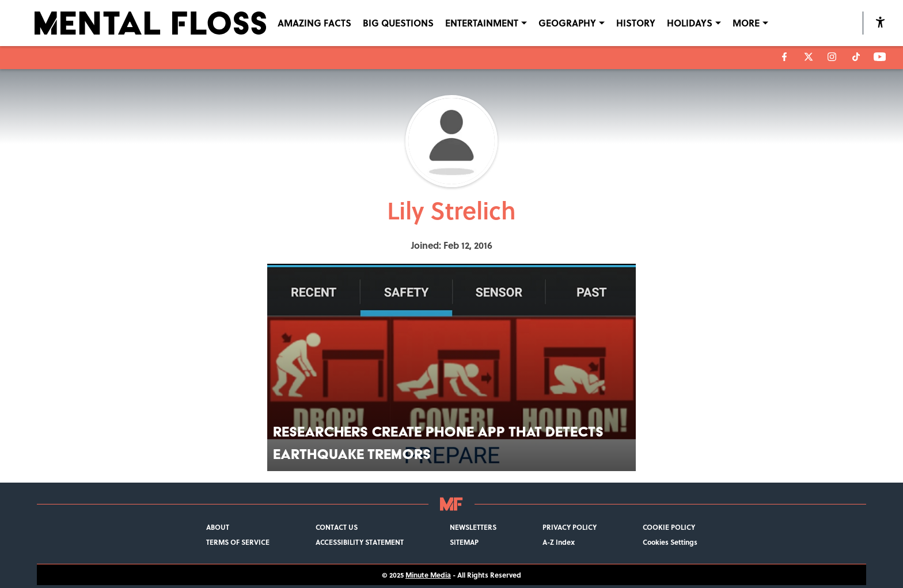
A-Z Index (559, 542)
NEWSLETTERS (473, 527)
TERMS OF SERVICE (238, 542)
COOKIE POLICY (669, 527)
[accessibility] (880, 23)
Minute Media (428, 575)
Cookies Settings (670, 542)
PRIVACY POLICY (570, 527)
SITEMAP (464, 542)
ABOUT (218, 527)
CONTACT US (337, 527)
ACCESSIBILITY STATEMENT (360, 542)
